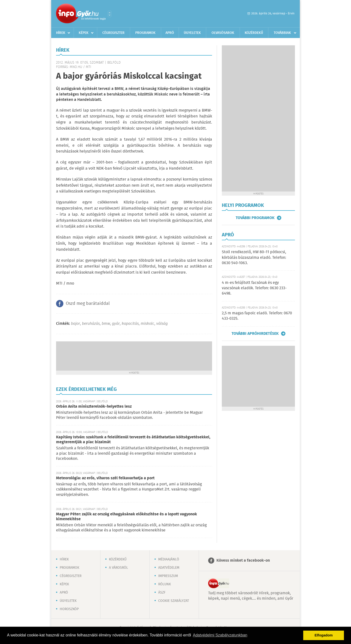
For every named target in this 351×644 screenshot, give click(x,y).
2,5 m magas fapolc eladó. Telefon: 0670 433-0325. (257, 316)
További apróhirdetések (255, 334)
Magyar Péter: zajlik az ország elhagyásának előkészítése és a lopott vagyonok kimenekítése (127, 517)
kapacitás (130, 324)
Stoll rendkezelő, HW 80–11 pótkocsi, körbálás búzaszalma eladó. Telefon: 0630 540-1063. (254, 258)
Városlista (110, 14)
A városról (118, 568)
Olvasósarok (223, 33)
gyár (116, 324)
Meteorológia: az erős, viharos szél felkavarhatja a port (105, 478)
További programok (255, 218)
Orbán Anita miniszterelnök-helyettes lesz (94, 407)
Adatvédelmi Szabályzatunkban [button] (220, 635)
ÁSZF (162, 593)
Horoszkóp (69, 609)
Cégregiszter (113, 33)
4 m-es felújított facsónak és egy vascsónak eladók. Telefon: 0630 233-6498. (254, 288)
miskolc (147, 324)
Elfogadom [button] (324, 635)
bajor (75, 324)
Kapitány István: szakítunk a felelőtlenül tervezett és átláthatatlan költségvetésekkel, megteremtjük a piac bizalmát (133, 440)
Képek (84, 33)
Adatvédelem (169, 568)
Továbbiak (282, 33)
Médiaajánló (169, 559)
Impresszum (168, 576)
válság (162, 324)
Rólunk (165, 584)
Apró (170, 33)
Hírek (61, 33)
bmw (106, 324)
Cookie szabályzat (174, 601)
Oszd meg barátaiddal (88, 304)
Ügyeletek (192, 33)
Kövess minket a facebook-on (243, 561)
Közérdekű (254, 33)
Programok (145, 33)
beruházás (91, 324)
